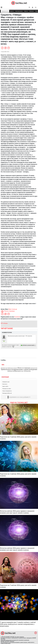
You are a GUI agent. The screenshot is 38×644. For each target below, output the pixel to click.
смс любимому (26, 371)
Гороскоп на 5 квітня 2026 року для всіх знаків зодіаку (18, 438)
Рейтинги (32, 11)
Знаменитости (5, 11)
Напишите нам (6, 382)
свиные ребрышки (14, 371)
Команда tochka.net (7, 393)
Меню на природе (24, 368)
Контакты (5, 384)
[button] (33, 7)
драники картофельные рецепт (9, 368)
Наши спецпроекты (7, 391)
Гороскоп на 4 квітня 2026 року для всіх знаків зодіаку (18, 475)
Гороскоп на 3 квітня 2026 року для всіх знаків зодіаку (18, 586)
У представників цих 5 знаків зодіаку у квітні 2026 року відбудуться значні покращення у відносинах (18, 624)
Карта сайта (5, 386)
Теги (3, 365)
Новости (12, 11)
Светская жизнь (19, 11)
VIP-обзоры (4, 323)
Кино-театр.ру (13, 309)
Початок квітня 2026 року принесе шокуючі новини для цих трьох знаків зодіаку (17, 512)
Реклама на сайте (7, 389)
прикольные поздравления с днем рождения (19, 369)
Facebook (17, 317)
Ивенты (26, 11)
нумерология (34, 368)
